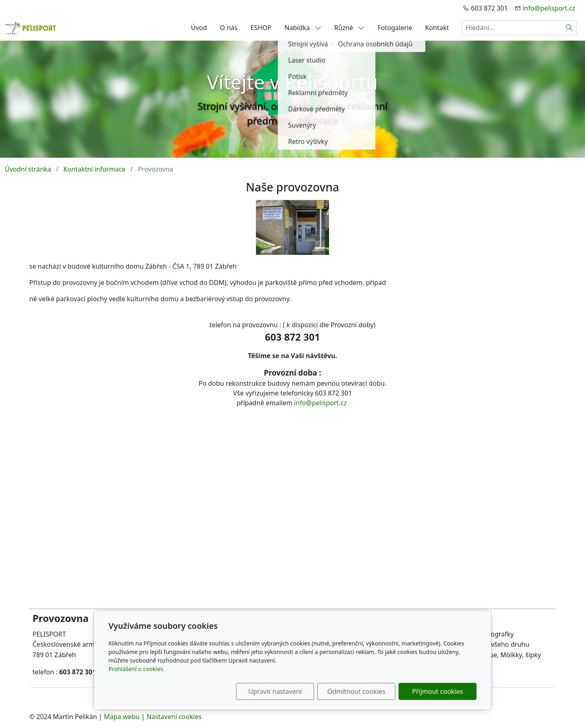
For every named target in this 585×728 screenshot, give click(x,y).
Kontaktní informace (94, 169)
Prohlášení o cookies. (136, 669)
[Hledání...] (512, 28)
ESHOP (261, 28)
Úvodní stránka (28, 169)
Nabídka (303, 28)
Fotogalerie (395, 28)
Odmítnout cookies (356, 691)
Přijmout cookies (437, 691)
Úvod (199, 28)
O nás (229, 28)
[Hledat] (569, 28)
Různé (349, 28)
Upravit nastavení (275, 691)
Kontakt (437, 28)
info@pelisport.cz (549, 8)
